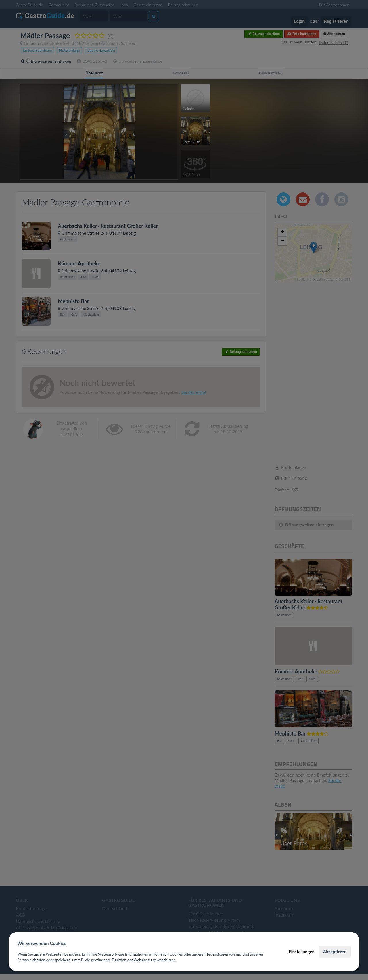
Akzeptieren (335, 952)
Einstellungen (302, 952)
